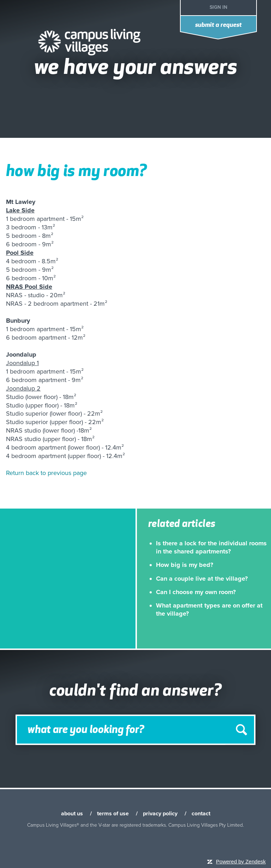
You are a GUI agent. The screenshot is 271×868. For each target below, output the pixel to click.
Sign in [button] (218, 7)
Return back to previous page (46, 473)
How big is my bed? (185, 565)
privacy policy (160, 814)
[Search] (135, 730)
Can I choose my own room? (196, 592)
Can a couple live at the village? (202, 579)
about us (72, 814)
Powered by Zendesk (241, 861)
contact (201, 814)
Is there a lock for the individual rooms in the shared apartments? (211, 547)
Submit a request (218, 25)
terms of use (113, 814)
